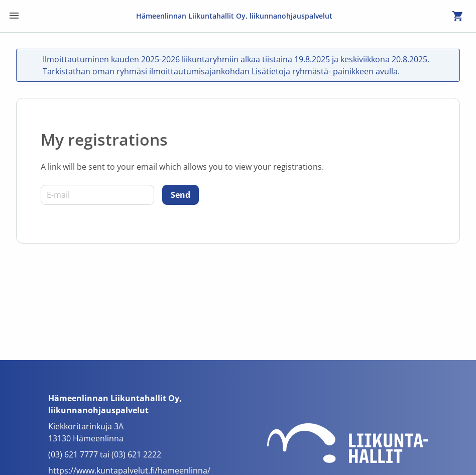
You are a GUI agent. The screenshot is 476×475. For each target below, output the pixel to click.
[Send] (181, 195)
